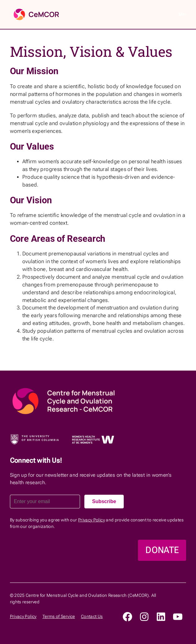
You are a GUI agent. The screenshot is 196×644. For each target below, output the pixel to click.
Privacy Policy (91, 520)
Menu (183, 14)
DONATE (162, 550)
